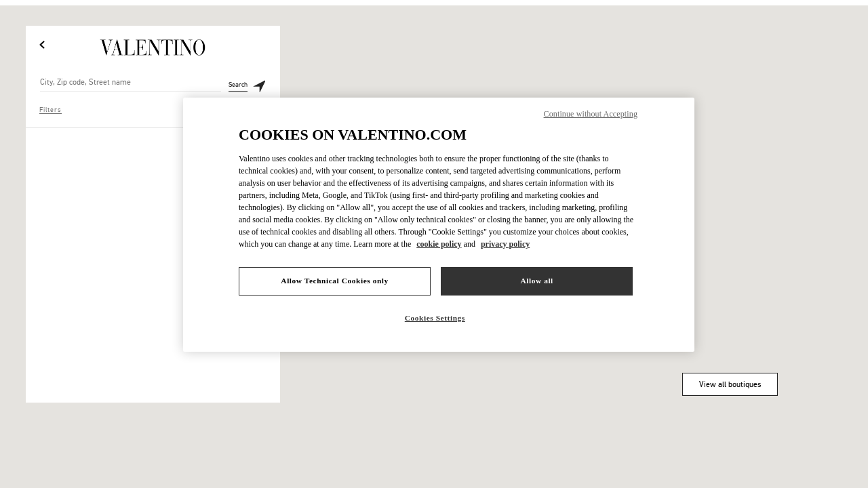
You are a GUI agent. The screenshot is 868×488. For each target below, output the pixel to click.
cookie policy (439, 244)
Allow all (536, 281)
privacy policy (505, 244)
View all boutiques (730, 384)
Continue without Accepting (591, 114)
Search (238, 87)
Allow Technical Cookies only (334, 281)
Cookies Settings (435, 318)
